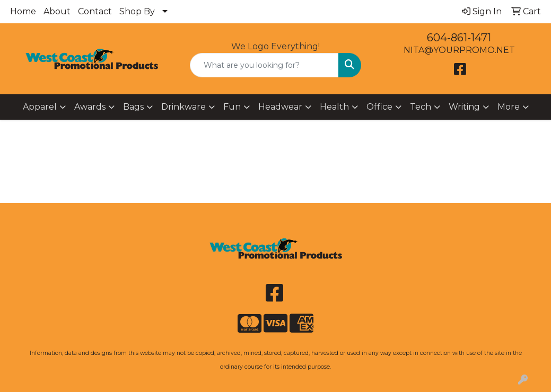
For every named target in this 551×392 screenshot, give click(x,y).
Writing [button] (464, 107)
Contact (95, 11)
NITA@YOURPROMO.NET (459, 50)
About (57, 11)
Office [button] (379, 107)
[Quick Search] (264, 65)
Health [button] (334, 107)
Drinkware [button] (183, 107)
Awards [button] (90, 107)
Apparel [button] (40, 107)
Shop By (137, 11)
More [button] (509, 107)
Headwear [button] (280, 107)
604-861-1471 (459, 38)
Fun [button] (232, 107)
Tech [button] (421, 107)
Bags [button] (133, 107)
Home (23, 11)
